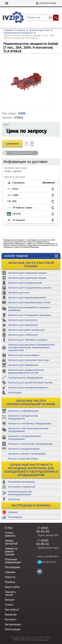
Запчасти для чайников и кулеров (28, 340)
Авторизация (48, 3)
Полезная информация (13, 561)
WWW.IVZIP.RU (21, 640)
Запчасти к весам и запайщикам (27, 454)
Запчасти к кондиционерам (24, 449)
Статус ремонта (10, 534)
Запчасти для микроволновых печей (29, 302)
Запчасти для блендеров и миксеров (29, 315)
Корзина (10, 3)
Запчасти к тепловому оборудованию (30, 423)
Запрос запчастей (11, 542)
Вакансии (11, 615)
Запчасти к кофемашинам (23, 411)
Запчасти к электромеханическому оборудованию (28, 430)
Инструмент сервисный (21, 487)
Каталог (21, 30)
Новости (10, 577)
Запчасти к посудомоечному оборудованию (24, 437)
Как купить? (12, 610)
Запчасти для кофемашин (23, 365)
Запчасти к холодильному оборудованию (23, 417)
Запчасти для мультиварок (23, 355)
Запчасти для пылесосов (23, 320)
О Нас (9, 528)
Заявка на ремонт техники (11, 551)
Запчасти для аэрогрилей (23, 325)
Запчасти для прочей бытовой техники (30, 383)
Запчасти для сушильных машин (27, 278)
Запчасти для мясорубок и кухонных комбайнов (29, 309)
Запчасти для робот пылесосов (26, 330)
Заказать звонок (10, 593)
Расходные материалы (21, 482)
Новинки (13, 512)
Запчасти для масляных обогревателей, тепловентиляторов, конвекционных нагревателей (31, 347)
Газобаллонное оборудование (25, 378)
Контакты (11, 619)
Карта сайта (12, 587)
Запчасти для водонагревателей (27, 297)
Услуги (9, 605)
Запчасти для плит (19, 293)
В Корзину (12, 144)
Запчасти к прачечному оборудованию (30, 444)
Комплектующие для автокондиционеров (20, 493)
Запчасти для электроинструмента (28, 387)
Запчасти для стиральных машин (27, 273)
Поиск (56, 18)
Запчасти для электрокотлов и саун (29, 360)
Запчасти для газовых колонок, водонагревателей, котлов (26, 371)
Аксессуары (15, 392)
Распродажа (15, 517)
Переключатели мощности (18, 33)
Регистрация (13, 629)
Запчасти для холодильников (25, 283)
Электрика (14, 499)
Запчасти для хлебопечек (23, 335)
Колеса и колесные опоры (23, 459)
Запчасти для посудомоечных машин (30, 288)
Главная (8, 30)
